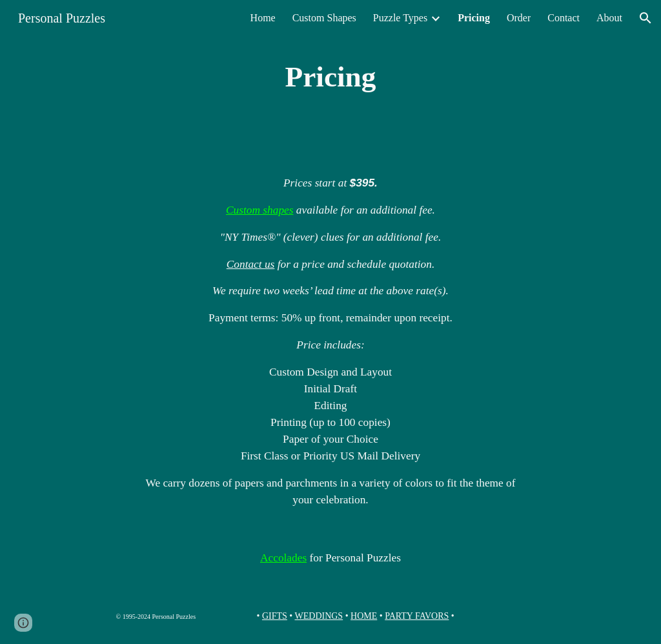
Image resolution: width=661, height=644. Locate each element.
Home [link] (263, 18)
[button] (646, 18)
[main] (330, 77)
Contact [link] (564, 18)
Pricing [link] (474, 18)
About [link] (609, 18)
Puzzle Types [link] (400, 18)
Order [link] (519, 18)
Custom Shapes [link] (324, 18)
